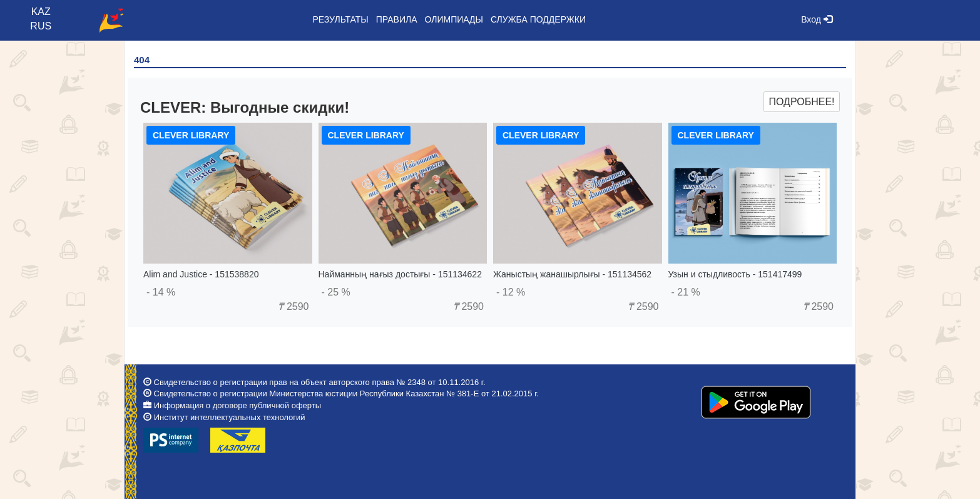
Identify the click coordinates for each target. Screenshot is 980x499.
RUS (41, 26)
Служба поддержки (538, 19)
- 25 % (336, 292)
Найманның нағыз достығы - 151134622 (400, 274)
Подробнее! (801, 102)
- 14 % (161, 292)
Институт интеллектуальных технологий (230, 417)
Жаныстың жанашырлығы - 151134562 (572, 274)
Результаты (340, 19)
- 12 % (511, 292)
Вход (817, 19)
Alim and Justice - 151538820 (201, 274)
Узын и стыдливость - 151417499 (735, 274)
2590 (293, 306)
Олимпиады (454, 19)
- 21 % (686, 292)
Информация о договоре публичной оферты (237, 405)
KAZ (41, 12)
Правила (397, 19)
